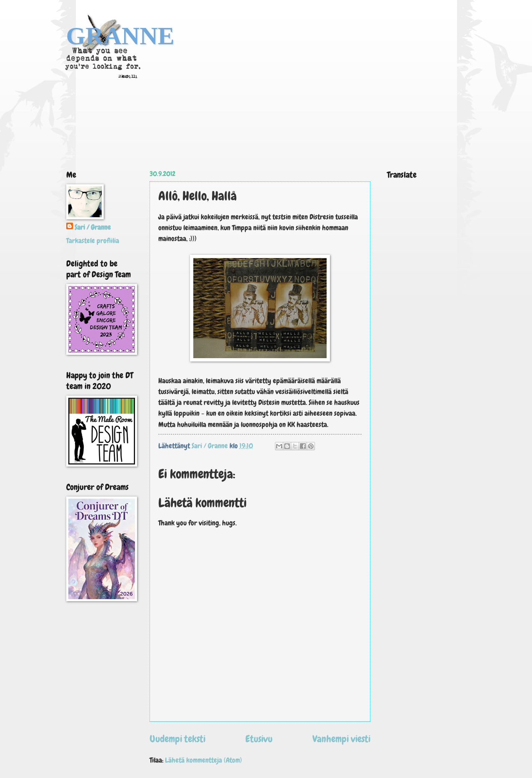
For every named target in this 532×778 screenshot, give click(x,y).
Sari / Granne (93, 227)
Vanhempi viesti (341, 739)
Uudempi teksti (177, 739)
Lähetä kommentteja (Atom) (204, 760)
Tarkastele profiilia (93, 241)
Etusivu (259, 739)
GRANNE (120, 36)
